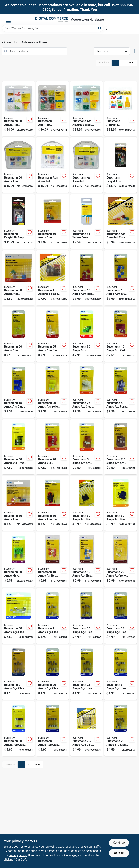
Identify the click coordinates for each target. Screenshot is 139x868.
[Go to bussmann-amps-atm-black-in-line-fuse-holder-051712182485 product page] (52, 503)
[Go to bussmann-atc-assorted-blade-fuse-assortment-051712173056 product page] (52, 278)
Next (132, 63)
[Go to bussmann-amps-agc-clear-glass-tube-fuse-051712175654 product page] (18, 672)
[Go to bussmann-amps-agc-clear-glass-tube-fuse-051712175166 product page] (52, 616)
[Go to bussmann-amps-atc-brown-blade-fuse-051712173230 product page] (121, 447)
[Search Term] (53, 28)
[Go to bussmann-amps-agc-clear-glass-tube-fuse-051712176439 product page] (87, 729)
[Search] (100, 28)
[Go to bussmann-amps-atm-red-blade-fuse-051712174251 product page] (87, 278)
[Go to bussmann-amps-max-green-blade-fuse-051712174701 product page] (18, 560)
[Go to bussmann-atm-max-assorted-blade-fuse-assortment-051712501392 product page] (52, 109)
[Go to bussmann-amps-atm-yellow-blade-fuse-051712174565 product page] (18, 334)
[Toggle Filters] (134, 51)
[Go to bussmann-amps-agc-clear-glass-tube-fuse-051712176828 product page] (121, 616)
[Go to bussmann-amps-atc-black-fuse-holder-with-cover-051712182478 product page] (121, 503)
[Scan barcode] (108, 28)
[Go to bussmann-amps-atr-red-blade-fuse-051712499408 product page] (52, 560)
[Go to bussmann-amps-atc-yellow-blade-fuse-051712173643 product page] (52, 391)
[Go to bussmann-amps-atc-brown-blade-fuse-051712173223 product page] (87, 447)
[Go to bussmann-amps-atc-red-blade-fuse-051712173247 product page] (121, 334)
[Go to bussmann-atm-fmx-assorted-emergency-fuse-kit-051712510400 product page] (121, 109)
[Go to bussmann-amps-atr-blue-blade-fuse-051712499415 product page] (87, 560)
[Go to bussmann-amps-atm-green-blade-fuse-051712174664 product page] (87, 334)
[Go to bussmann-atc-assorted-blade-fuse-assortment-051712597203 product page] (87, 109)
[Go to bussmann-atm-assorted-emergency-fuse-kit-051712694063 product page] (52, 165)
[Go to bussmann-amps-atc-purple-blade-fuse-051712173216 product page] (121, 391)
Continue (119, 843)
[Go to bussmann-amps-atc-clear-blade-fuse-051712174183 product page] (87, 391)
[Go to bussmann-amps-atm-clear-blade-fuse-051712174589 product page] (52, 334)
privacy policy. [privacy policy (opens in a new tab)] (18, 855)
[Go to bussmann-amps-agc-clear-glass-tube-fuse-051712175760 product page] (52, 729)
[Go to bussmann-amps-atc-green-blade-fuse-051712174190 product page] (18, 447)
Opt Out (119, 853)
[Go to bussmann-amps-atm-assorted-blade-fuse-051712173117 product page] (18, 503)
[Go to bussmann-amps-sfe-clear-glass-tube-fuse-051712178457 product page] (121, 729)
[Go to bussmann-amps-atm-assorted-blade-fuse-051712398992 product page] (18, 278)
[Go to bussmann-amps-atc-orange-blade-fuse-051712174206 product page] (52, 447)
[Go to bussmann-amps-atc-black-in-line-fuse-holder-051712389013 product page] (87, 503)
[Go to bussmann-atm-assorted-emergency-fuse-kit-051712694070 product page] (87, 165)
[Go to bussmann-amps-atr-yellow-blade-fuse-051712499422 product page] (121, 560)
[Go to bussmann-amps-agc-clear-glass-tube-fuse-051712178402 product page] (18, 729)
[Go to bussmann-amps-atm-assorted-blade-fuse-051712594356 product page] (18, 109)
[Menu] (8, 23)
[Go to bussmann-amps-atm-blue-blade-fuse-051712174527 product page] (121, 278)
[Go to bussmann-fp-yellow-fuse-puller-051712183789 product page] (87, 221)
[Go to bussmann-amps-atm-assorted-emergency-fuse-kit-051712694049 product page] (18, 165)
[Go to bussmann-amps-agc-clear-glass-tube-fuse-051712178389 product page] (87, 672)
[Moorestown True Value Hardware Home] (52, 20)
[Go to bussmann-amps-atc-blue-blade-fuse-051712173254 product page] (18, 391)
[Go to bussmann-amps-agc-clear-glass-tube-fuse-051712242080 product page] (18, 616)
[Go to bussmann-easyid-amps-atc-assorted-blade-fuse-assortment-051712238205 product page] (18, 221)
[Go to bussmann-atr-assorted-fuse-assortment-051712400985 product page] (121, 221)
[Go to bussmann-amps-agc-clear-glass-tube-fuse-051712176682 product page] (87, 616)
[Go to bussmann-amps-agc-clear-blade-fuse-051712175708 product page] (121, 672)
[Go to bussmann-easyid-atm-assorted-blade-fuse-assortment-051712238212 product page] (121, 165)
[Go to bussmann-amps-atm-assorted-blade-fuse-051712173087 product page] (52, 221)
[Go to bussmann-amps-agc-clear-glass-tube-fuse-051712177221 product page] (52, 672)
